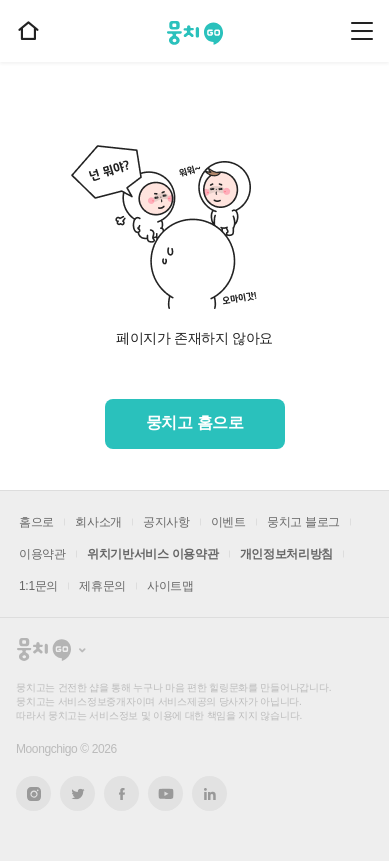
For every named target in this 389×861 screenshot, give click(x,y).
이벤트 (228, 522)
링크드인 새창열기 (210, 794)
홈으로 (36, 522)
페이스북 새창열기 (121, 793)
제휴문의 (102, 586)
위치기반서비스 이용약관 (153, 554)
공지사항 (166, 522)
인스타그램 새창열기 (33, 793)
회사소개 (98, 522)
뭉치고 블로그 (303, 522)
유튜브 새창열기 (165, 794)
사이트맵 (170, 586)
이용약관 (42, 554)
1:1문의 (38, 586)
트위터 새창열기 (78, 793)
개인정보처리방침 (287, 554)
